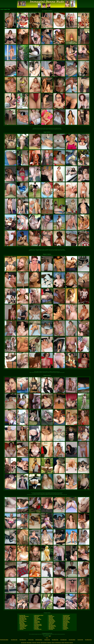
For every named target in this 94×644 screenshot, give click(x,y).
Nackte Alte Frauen (52, 621)
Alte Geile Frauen (52, 628)
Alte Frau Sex (37, 626)
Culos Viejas (51, 618)
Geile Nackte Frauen (38, 619)
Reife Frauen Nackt (66, 619)
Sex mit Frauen (66, 628)
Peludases (36, 620)
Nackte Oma (51, 617)
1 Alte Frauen (22, 627)
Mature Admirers (66, 621)
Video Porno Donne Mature (24, 616)
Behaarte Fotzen (51, 616)
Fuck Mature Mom (23, 626)
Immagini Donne (37, 622)
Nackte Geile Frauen (67, 617)
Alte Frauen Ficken (52, 625)
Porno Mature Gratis (23, 619)
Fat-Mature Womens (23, 621)
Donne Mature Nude (23, 618)
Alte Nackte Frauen (66, 615)
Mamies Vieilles (22, 623)
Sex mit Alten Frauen (38, 624)
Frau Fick (36, 623)
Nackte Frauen (22, 620)
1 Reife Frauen (51, 623)
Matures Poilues (37, 621)
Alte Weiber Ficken (66, 622)
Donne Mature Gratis (52, 626)
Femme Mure (36, 628)
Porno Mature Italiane (38, 625)
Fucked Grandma (23, 628)
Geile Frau (22, 629)
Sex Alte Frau (65, 620)
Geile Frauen (22, 622)
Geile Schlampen (37, 618)
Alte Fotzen (51, 624)
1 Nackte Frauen (51, 622)
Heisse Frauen (37, 616)
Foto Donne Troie (22, 615)
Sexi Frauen (36, 627)
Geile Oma (65, 626)
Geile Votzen (65, 624)
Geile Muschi (65, 627)
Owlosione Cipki (66, 616)
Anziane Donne (22, 624)
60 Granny (50, 615)
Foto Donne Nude (22, 617)
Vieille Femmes (51, 619)
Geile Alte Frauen (52, 620)
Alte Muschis (51, 629)
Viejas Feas (36, 617)
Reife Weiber (65, 625)
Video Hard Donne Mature (39, 615)
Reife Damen (65, 623)
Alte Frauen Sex (51, 627)
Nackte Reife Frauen (67, 618)
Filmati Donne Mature (24, 625)
